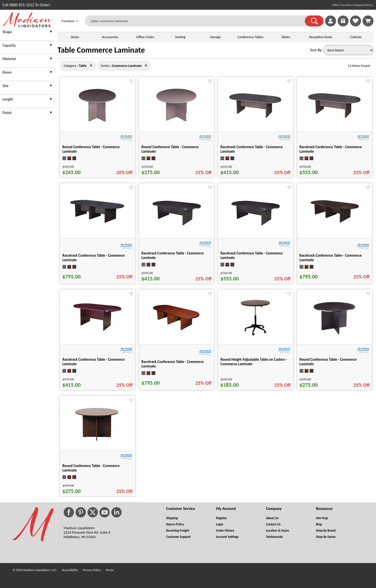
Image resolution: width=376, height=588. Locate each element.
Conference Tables (251, 37)
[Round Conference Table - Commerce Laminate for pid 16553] (335, 338)
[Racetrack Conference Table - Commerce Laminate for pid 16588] (335, 226)
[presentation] (27, 33)
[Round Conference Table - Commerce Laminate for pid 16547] (97, 126)
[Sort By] (349, 50)
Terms (110, 570)
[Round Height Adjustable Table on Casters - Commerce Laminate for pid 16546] (256, 338)
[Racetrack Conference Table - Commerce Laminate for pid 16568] (255, 120)
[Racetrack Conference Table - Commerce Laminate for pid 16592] (97, 333)
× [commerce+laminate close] (91, 65)
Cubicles (356, 37)
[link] (368, 21)
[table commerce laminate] (198, 21)
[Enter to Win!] (343, 25)
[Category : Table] (83, 66)
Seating (180, 37)
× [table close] (146, 65)
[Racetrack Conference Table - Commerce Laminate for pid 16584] (255, 228)
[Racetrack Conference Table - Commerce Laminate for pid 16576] (97, 224)
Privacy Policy (92, 570)
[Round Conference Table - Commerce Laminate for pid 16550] (177, 126)
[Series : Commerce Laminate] (127, 66)
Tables (285, 37)
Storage (215, 37)
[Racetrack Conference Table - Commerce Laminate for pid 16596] (177, 332)
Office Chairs (145, 37)
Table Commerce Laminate (101, 50)
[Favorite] (131, 81)
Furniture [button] (70, 22)
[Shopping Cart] (368, 21)
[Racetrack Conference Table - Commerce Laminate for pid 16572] (335, 120)
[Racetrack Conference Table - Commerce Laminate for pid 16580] (177, 228)
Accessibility (70, 570)
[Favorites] (356, 25)
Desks (75, 37)
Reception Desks (321, 37)
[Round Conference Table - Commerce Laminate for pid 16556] (97, 444)
